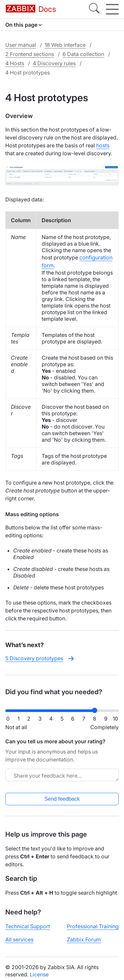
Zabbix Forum (84, 939)
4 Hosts (15, 63)
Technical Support (28, 926)
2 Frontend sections (30, 54)
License (39, 974)
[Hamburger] (112, 9)
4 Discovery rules (54, 63)
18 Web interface (65, 45)
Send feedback (62, 799)
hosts (103, 145)
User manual (21, 45)
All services (19, 939)
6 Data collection (83, 54)
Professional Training (93, 926)
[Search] (94, 9)
